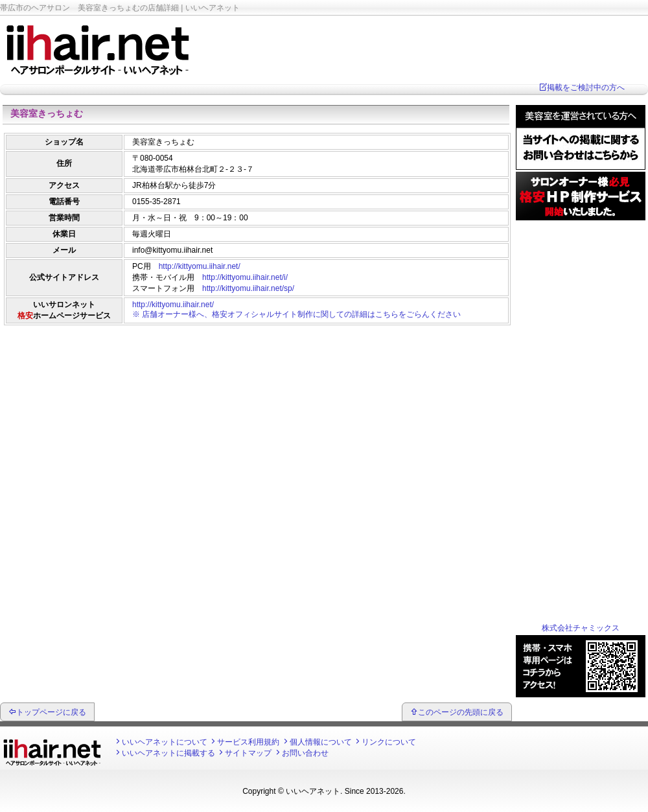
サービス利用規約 (248, 742)
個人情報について (321, 742)
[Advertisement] (256, 360)
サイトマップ (248, 753)
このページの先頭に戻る (461, 712)
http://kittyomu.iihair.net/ (200, 266)
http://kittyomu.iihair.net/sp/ (248, 288)
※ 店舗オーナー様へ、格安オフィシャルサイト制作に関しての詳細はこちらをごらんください (296, 314)
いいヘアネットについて (165, 742)
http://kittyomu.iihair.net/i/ (245, 277)
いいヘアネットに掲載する (168, 753)
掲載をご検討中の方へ (586, 87)
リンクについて (389, 742)
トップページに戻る (51, 712)
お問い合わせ (305, 753)
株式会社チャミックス (581, 628)
